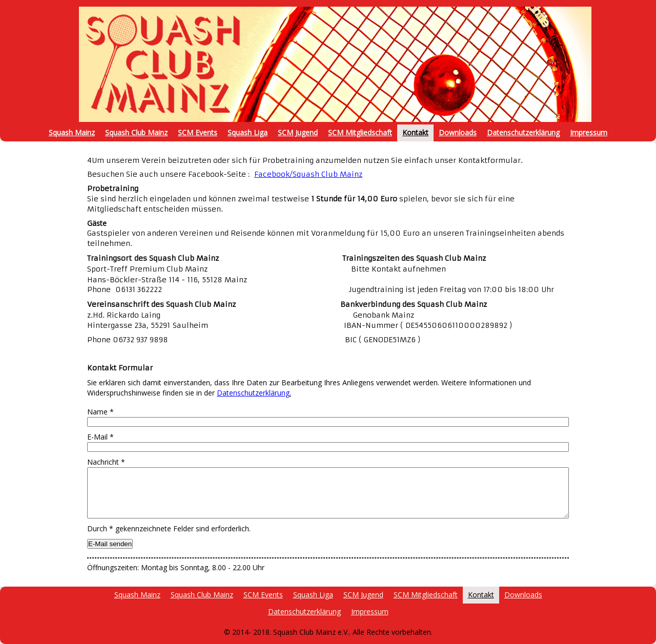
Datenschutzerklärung (253, 393)
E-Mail (100, 437)
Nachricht (106, 462)
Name (100, 412)
